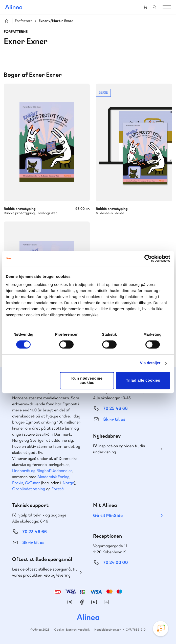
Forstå (58, 489)
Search (155, 7)
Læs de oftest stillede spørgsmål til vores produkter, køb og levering (45, 572)
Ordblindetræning (29, 489)
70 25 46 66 (115, 408)
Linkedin (106, 602)
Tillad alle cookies (143, 380)
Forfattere (24, 21)
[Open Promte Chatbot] (161, 629)
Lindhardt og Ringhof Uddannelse (42, 471)
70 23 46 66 (35, 532)
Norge (68, 483)
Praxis (18, 483)
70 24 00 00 (116, 563)
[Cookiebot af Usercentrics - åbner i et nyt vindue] (148, 258)
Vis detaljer (150, 363)
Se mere (134, 150)
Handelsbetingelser (108, 630)
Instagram (70, 602)
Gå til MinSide (108, 516)
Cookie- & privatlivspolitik (72, 630)
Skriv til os (114, 419)
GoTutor (33, 483)
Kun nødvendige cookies (87, 381)
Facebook (82, 602)
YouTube (94, 602)
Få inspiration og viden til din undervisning (119, 449)
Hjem (7, 21)
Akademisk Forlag (53, 477)
